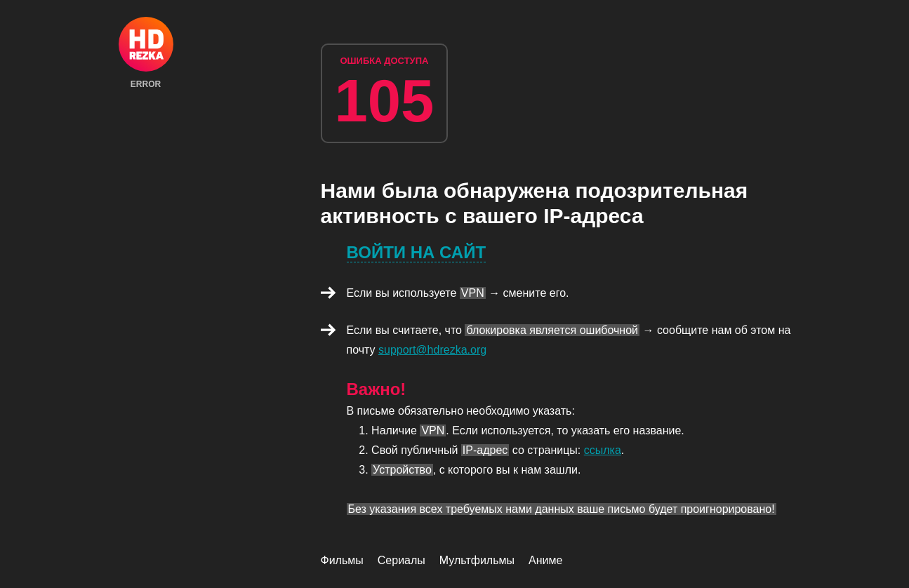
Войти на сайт (417, 252)
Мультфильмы (477, 560)
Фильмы (342, 560)
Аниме (545, 560)
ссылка (603, 450)
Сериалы (402, 560)
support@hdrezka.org (432, 350)
